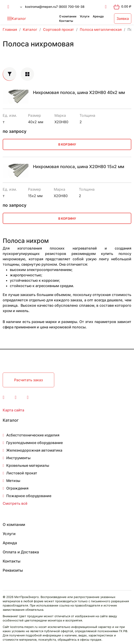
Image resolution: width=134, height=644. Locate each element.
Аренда (98, 16)
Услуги (85, 16)
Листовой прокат (22, 473)
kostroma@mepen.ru (41, 7)
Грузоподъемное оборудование (35, 443)
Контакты (66, 21)
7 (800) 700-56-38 (70, 7)
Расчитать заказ (28, 380)
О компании (68, 16)
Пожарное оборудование (29, 496)
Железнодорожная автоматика (34, 450)
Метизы (13, 481)
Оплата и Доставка (21, 552)
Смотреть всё (15, 503)
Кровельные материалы (28, 465)
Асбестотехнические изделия (33, 435)
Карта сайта (13, 410)
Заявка (123, 19)
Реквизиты (13, 570)
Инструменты (18, 458)
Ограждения (17, 488)
